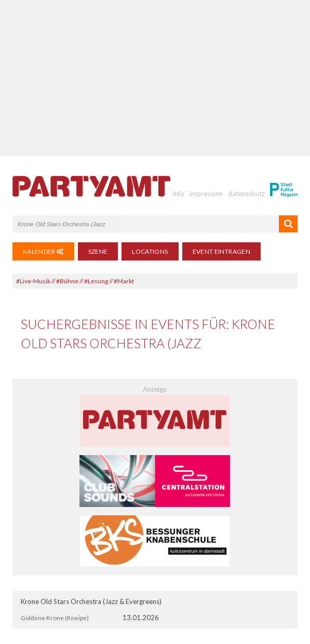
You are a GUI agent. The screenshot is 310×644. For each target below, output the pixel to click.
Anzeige (155, 389)
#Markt (124, 281)
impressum (206, 194)
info (179, 194)
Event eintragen (221, 251)
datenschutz (246, 194)
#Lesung (96, 281)
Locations (150, 251)
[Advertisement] (155, 78)
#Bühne (67, 281)
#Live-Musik (33, 281)
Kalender (43, 251)
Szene (98, 251)
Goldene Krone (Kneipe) (55, 618)
